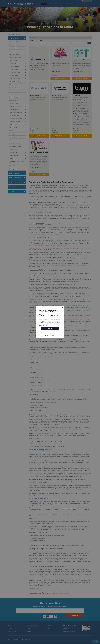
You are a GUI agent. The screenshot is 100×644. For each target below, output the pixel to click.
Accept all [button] (50, 329)
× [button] (62, 308)
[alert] (50, 322)
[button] (50, 335)
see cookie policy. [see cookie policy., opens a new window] (43, 325)
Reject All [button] (50, 332)
